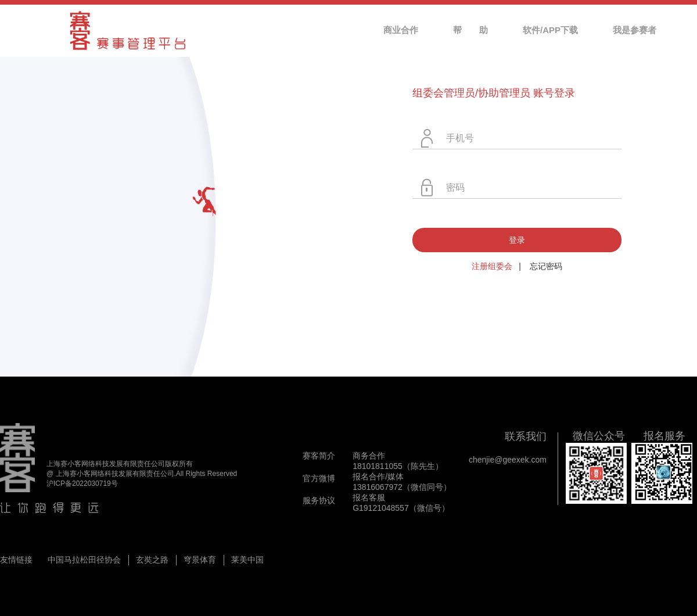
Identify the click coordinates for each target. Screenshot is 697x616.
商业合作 (401, 30)
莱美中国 (247, 560)
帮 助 (470, 30)
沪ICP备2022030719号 (82, 484)
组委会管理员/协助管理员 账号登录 (494, 93)
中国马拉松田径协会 (84, 560)
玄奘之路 (152, 560)
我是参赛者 (635, 30)
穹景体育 (200, 560)
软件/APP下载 (550, 30)
